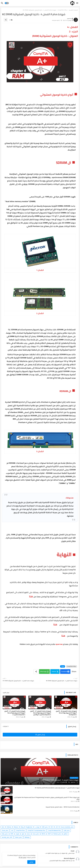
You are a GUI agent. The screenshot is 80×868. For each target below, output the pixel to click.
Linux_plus (36, 834)
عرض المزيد (6, 692)
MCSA (43, 834)
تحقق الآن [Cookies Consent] (23, 857)
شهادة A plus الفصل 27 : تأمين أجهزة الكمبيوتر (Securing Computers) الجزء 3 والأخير (41, 713)
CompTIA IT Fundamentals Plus (36, 830)
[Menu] (77, 3)
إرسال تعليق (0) (40, 735)
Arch (3, 827)
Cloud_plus (5, 830)
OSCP (49, 834)
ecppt (17, 834)
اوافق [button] (31, 862)
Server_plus (18, 837)
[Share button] (36, 672)
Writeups (27, 837)
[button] (7, 3)
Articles (9, 827)
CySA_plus (67, 830)
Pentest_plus (57, 834)
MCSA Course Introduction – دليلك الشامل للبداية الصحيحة (63, 807)
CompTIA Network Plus (54, 830)
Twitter (54, 671)
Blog (22, 827)
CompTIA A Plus (71, 666)
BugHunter (29, 827)
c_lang (37, 827)
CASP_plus (45, 827)
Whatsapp (43, 671)
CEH (52, 827)
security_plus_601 (7, 837)
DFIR (12, 834)
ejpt (23, 834)
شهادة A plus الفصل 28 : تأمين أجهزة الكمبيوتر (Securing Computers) (66, 713)
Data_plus (5, 834)
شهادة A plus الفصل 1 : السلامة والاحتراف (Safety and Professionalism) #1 (57, 788)
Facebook (64, 671)
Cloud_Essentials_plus (67, 827)
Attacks (16, 827)
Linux (28, 834)
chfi (57, 827)
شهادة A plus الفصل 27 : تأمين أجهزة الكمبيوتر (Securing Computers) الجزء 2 (15, 713)
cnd (12, 830)
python (66, 834)
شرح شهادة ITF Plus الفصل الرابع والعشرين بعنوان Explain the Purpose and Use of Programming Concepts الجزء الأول (47, 798)
